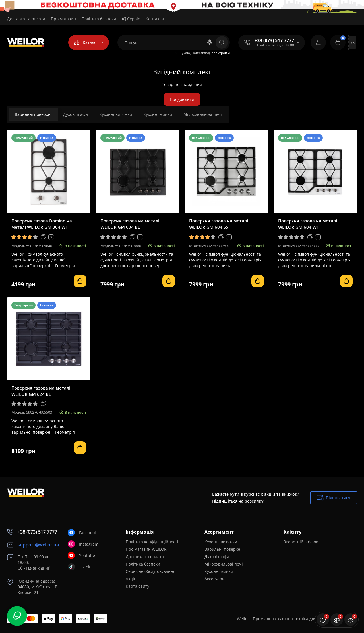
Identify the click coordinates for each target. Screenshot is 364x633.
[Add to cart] (80, 281)
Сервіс (131, 19)
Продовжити (182, 99)
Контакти (155, 19)
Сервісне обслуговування (151, 571)
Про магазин (63, 19)
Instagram (83, 544)
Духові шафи (76, 114)
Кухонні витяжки (116, 114)
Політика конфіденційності (152, 542)
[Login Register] (318, 42)
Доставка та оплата (26, 19)
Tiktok (79, 567)
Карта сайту (137, 586)
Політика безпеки (99, 19)
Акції (130, 579)
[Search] (210, 42)
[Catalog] (89, 42)
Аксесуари (215, 579)
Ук (353, 42)
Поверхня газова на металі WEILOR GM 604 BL (130, 224)
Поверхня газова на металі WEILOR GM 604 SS (219, 224)
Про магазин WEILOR (146, 549)
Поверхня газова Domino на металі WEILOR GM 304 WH (42, 224)
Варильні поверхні (33, 114)
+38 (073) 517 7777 (274, 40)
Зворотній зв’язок (301, 542)
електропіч (221, 53)
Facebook (82, 533)
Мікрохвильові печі (203, 114)
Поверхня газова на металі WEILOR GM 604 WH (308, 224)
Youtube (81, 555)
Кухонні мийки (158, 114)
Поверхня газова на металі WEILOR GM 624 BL (41, 391)
